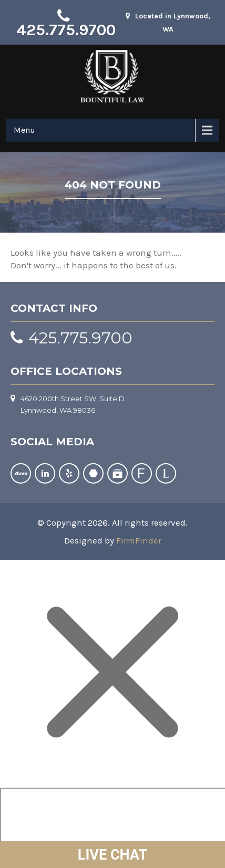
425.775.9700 (66, 30)
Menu (24, 130)
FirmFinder (139, 540)
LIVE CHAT (112, 855)
